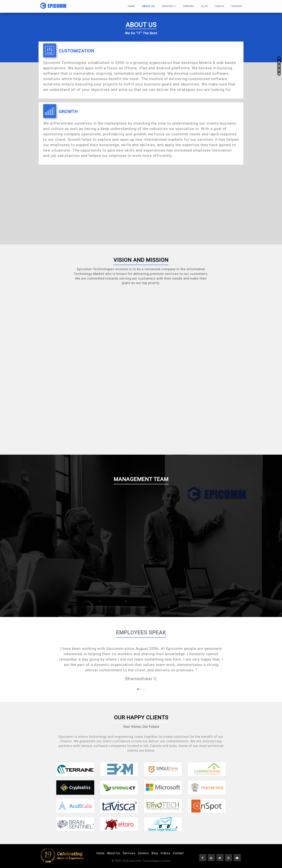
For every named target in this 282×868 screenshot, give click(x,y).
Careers (143, 853)
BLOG (205, 6)
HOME (131, 6)
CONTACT (237, 6)
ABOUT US (148, 6)
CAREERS (188, 6)
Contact (178, 853)
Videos (165, 853)
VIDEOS (220, 6)
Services (129, 853)
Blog (155, 853)
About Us (114, 853)
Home (101, 853)
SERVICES (169, 6)
